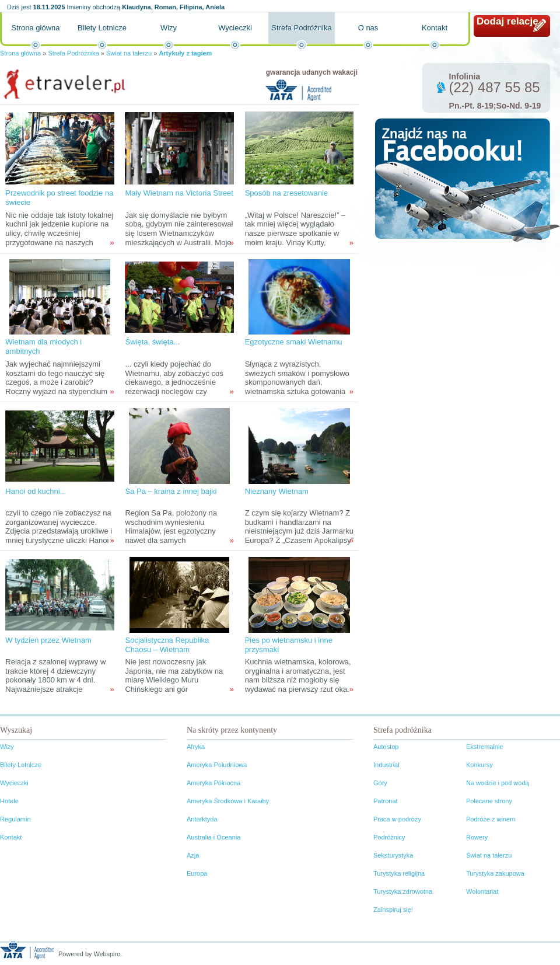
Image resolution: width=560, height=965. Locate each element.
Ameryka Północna (213, 783)
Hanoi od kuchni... (36, 491)
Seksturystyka (393, 855)
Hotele (9, 801)
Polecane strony (489, 801)
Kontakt (435, 28)
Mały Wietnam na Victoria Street (179, 193)
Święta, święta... (152, 342)
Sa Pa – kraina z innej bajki (171, 491)
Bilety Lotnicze (102, 28)
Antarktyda (202, 819)
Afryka (196, 747)
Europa (197, 873)
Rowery (477, 837)
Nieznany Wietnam (277, 491)
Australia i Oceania (213, 837)
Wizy (169, 28)
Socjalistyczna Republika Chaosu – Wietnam (167, 645)
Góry (380, 783)
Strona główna (35, 28)
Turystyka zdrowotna (403, 891)
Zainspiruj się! (393, 910)
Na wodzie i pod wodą (498, 783)
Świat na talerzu (129, 53)
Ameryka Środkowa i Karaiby (228, 801)
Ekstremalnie (485, 747)
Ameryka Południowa (217, 765)
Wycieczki (235, 28)
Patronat (386, 801)
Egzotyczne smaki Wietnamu (294, 342)
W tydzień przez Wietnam (48, 640)
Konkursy (480, 765)
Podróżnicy (389, 837)
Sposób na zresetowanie (286, 193)
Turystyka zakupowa (495, 873)
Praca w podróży (397, 819)
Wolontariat (482, 891)
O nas (368, 28)
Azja (193, 855)
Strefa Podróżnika (301, 28)
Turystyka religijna (399, 873)
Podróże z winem (491, 819)
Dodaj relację (508, 21)
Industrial (386, 765)
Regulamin (15, 819)
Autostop (386, 747)
